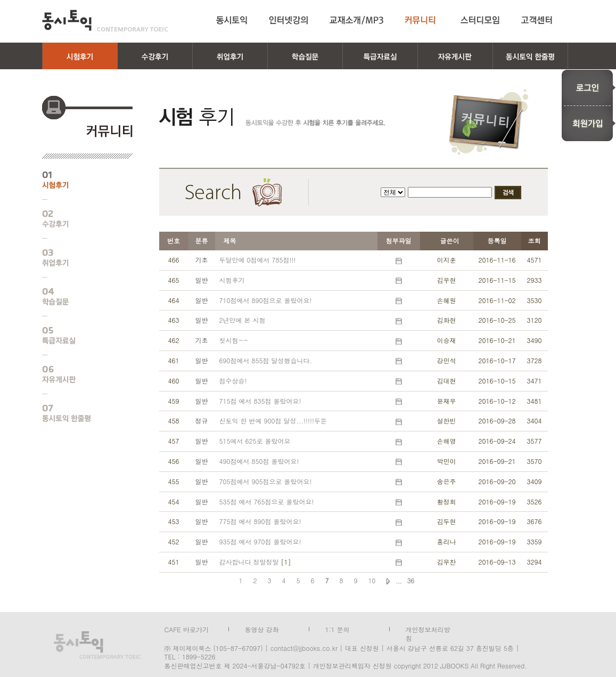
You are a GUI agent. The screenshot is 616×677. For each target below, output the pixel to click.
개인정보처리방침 (428, 629)
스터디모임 (480, 20)
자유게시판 (79, 374)
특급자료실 (79, 336)
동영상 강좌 (262, 629)
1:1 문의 (338, 629)
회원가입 (589, 124)
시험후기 (79, 180)
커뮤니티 (422, 20)
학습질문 (79, 297)
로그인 (589, 87)
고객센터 (539, 20)
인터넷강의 (289, 20)
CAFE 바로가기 (187, 629)
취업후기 (79, 258)
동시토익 (105, 21)
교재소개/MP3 (356, 20)
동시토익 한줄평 (79, 413)
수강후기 (79, 219)
